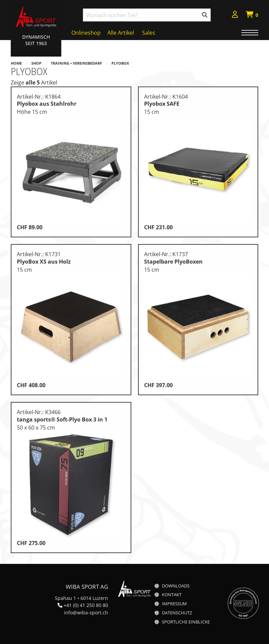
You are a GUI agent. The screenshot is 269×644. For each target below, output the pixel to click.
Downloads (176, 586)
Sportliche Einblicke (186, 622)
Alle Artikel (121, 33)
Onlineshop (86, 33)
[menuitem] (235, 15)
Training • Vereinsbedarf (76, 63)
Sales (149, 33)
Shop (36, 63)
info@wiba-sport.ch (86, 613)
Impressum (174, 604)
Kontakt (172, 595)
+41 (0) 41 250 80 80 (86, 605)
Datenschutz (177, 613)
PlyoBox (120, 63)
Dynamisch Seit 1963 (36, 40)
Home (16, 63)
